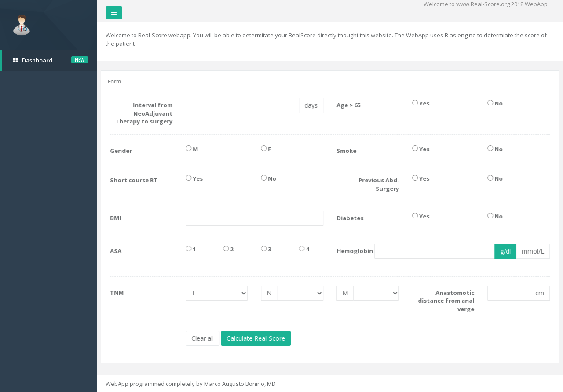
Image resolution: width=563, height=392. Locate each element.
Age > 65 (349, 105)
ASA (117, 251)
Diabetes (351, 218)
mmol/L (534, 251)
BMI (116, 218)
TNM (118, 293)
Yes (421, 103)
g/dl (506, 251)
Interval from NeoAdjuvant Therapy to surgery (144, 113)
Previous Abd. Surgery (379, 184)
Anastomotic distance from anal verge (447, 301)
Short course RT (135, 180)
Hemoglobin (350, 251)
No (496, 103)
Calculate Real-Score (256, 338)
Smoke (347, 151)
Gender (122, 151)
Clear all (203, 338)
